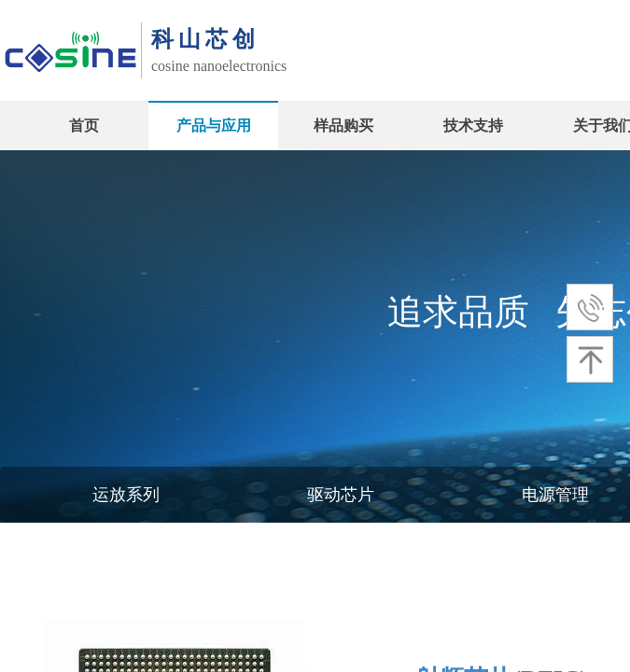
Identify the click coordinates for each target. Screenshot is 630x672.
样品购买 (343, 126)
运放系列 (126, 495)
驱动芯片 (341, 495)
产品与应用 (214, 126)
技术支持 (473, 126)
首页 (84, 126)
